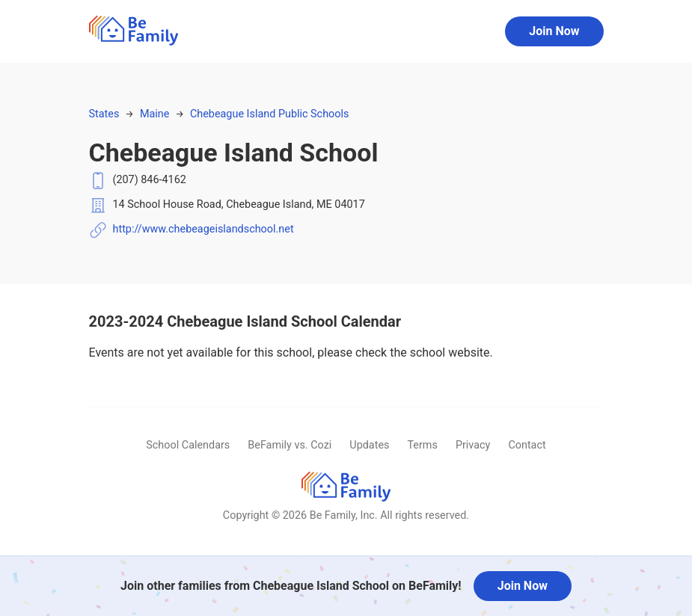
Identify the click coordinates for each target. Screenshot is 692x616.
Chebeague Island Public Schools (270, 114)
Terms (422, 445)
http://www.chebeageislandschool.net (203, 229)
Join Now (554, 31)
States (104, 114)
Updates (369, 445)
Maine (154, 114)
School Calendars (188, 445)
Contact (527, 445)
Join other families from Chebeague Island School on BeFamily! (291, 586)
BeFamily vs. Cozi (290, 445)
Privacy (473, 445)
